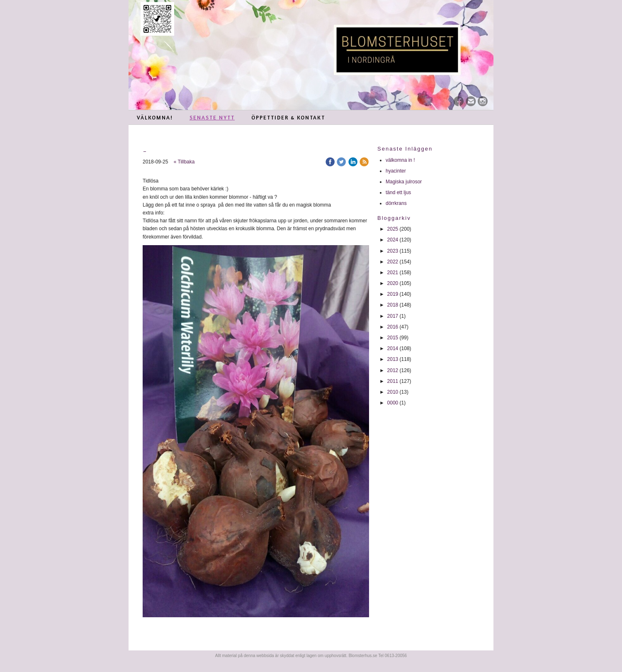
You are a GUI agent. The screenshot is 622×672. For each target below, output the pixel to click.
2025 (393, 229)
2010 (393, 392)
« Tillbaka (184, 162)
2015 (393, 338)
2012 (393, 370)
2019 (393, 294)
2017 (393, 316)
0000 (393, 403)
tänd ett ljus (399, 192)
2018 (393, 305)
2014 (393, 348)
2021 (393, 273)
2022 (393, 262)
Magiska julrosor (404, 182)
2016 (393, 327)
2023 (393, 251)
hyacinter (396, 171)
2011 (393, 381)
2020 (393, 283)
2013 (393, 359)
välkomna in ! (400, 160)
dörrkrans (397, 203)
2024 (393, 240)
